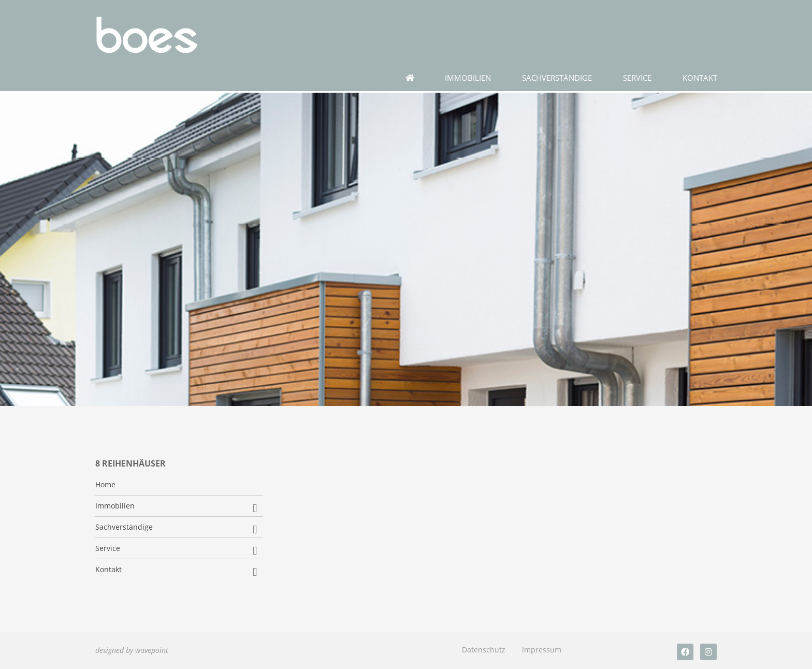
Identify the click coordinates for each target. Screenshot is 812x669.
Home (105, 485)
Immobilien (468, 78)
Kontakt (700, 78)
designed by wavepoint (132, 650)
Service (637, 78)
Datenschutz (484, 650)
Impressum (542, 650)
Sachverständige (557, 78)
